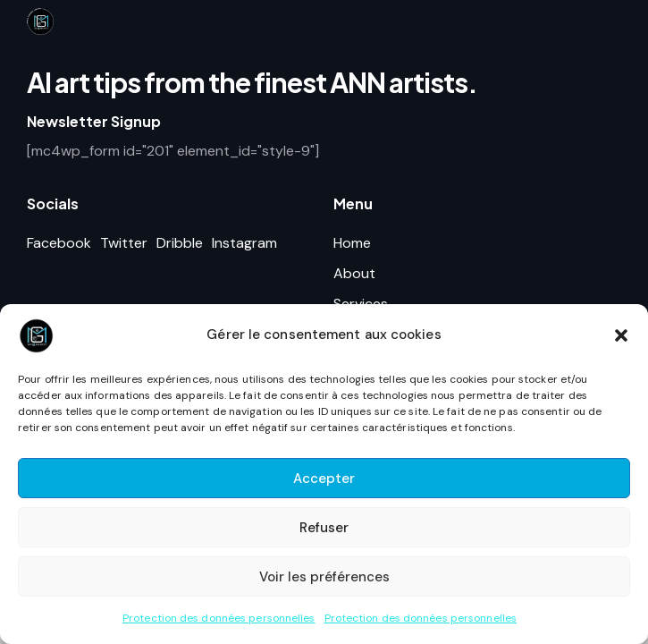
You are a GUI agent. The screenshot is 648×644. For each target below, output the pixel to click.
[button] (621, 335)
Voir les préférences (324, 577)
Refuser (324, 528)
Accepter (324, 479)
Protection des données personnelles (219, 618)
